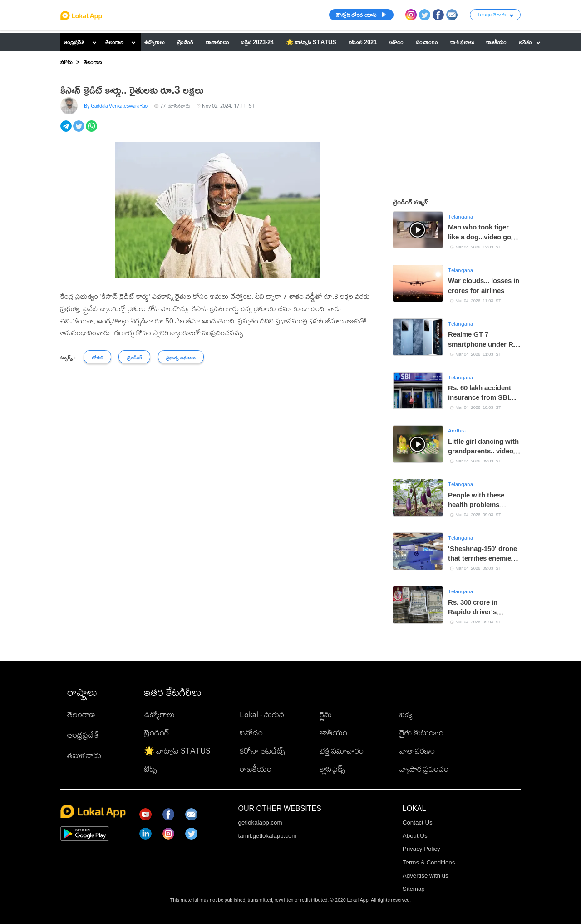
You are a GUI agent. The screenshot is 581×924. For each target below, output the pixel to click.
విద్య (406, 714)
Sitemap (414, 889)
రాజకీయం (256, 769)
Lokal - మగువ (262, 714)
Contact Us (418, 822)
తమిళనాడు (84, 755)
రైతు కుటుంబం (421, 733)
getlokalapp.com (260, 822)
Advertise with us (426, 876)
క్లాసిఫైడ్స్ (332, 769)
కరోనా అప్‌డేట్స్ (262, 751)
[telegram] (67, 131)
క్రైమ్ (326, 714)
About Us (415, 836)
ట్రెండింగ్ (157, 733)
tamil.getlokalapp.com (268, 836)
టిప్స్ (150, 769)
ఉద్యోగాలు (159, 714)
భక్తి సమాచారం (342, 751)
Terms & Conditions (429, 862)
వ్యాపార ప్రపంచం (424, 769)
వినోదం (251, 733)
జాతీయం (333, 733)
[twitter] (79, 131)
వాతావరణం (417, 751)
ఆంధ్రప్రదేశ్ (74, 42)
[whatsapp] (92, 131)
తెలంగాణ (114, 42)
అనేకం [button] (529, 42)
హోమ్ (66, 62)
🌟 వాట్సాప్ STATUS (177, 751)
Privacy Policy (421, 849)
